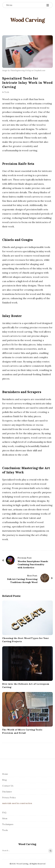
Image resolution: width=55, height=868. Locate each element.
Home (5, 774)
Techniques (8, 824)
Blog (4, 780)
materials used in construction (17, 803)
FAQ (4, 813)
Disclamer (7, 792)
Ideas (5, 818)
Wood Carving (28, 20)
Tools (7, 92)
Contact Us (8, 786)
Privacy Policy (9, 798)
